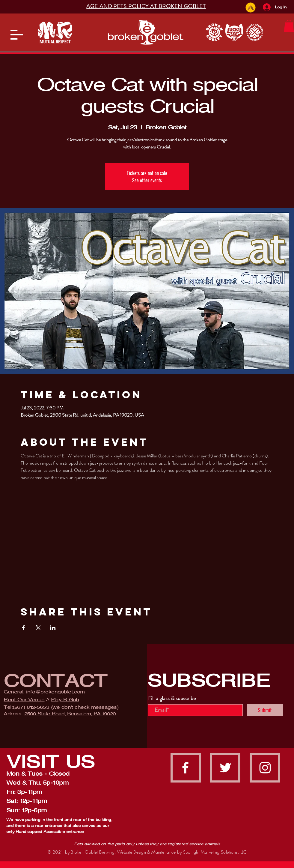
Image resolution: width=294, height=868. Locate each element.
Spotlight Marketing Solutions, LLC (215, 852)
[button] (17, 35)
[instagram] (265, 768)
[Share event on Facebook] (24, 628)
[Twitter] (226, 768)
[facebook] (185, 768)
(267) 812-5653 (31, 707)
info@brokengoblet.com (55, 692)
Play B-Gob (65, 700)
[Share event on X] (38, 628)
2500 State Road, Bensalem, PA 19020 (70, 714)
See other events (147, 180)
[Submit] (265, 710)
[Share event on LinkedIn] (53, 628)
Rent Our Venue (24, 700)
